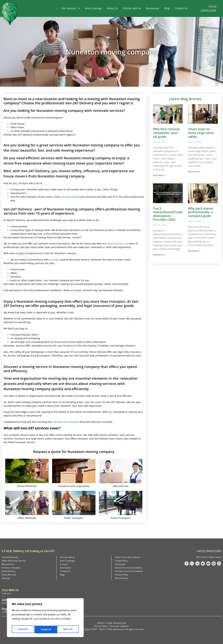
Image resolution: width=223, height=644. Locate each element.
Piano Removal (9, 575)
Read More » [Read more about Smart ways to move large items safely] (194, 172)
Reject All (46, 630)
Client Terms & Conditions (128, 557)
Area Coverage (93, 8)
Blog (167, 8)
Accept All (68, 630)
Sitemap (6, 578)
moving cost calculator (66, 422)
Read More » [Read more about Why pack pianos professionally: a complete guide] (194, 251)
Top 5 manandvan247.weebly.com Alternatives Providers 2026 (174, 214)
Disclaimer (120, 564)
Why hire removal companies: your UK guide (166, 133)
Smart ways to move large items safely (201, 133)
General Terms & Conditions (129, 568)
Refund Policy (121, 578)
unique (56, 260)
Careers (64, 564)
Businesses (153, 8)
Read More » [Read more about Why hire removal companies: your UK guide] (159, 175)
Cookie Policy (121, 561)
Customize (23, 630)
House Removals (10, 557)
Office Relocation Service (14, 561)
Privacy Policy (122, 575)
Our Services (71, 8)
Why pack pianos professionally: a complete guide (201, 212)
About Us (112, 8)
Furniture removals (11, 568)
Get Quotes (66, 568)
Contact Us (181, 8)
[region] (45, 619)
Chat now (6, 593)
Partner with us (132, 8)
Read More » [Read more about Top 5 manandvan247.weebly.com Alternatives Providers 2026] (159, 255)
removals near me (118, 243)
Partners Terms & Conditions (129, 571)
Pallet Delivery (9, 571)
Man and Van (8, 564)
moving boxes (68, 197)
